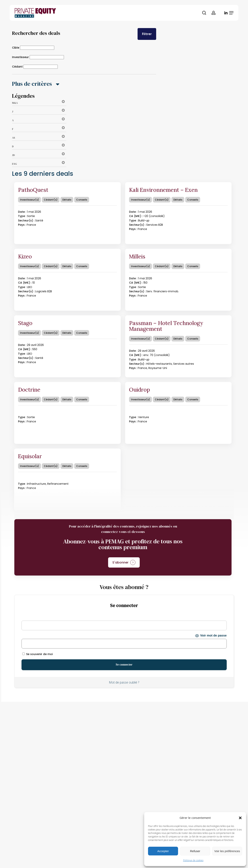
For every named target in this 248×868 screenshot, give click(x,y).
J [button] (39, 112)
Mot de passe (31, 636)
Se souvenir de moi (37, 654)
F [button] (39, 129)
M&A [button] (39, 103)
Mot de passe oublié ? (124, 682)
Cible (16, 48)
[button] (240, 818)
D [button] (39, 146)
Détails (67, 200)
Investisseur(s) (29, 200)
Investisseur (20, 57)
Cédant (17, 67)
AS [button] (39, 138)
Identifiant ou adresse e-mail (42, 618)
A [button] (39, 120)
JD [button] (39, 155)
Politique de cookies (193, 860)
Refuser (195, 851)
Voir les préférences (227, 851)
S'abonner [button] (120, 562)
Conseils (82, 200)
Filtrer (147, 34)
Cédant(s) (51, 200)
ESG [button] (39, 164)
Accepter (163, 851)
